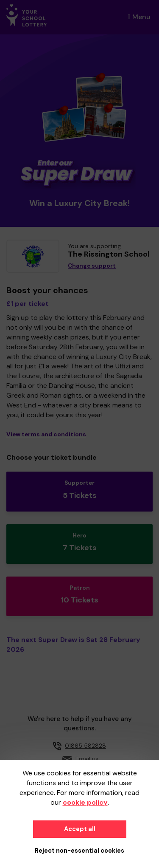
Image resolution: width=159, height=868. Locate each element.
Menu (139, 17)
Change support (92, 266)
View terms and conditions (46, 434)
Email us (87, 759)
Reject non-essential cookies (79, 851)
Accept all (80, 829)
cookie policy (85, 802)
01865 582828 (85, 746)
